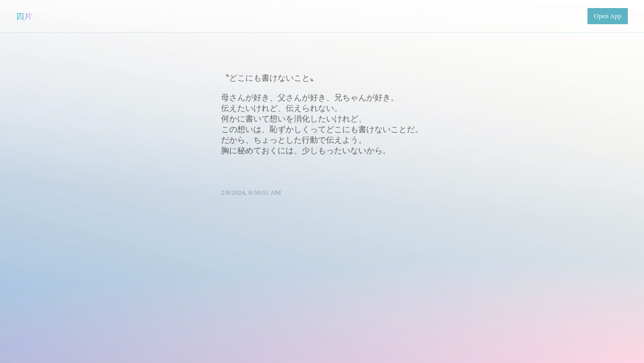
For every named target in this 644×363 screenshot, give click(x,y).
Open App (608, 16)
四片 (24, 16)
